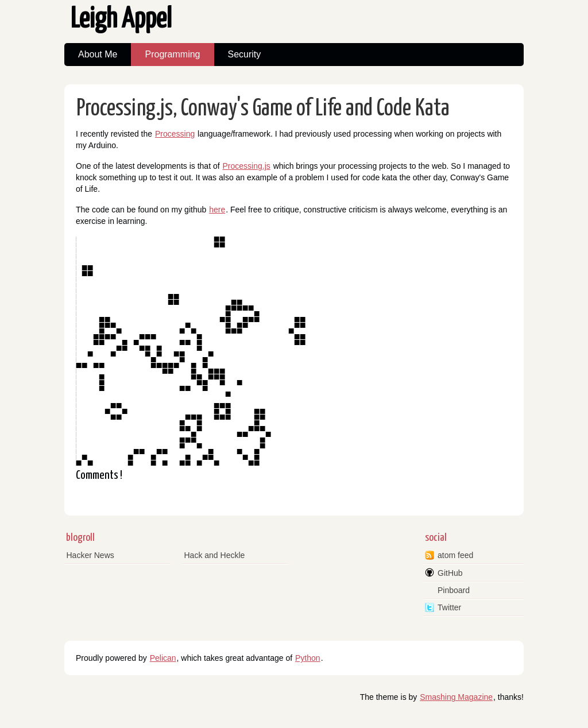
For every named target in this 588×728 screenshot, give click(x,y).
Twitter (449, 607)
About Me (98, 54)
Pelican (163, 658)
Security (245, 54)
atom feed (455, 555)
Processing (175, 134)
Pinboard (454, 590)
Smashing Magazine (456, 697)
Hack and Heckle (215, 555)
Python (308, 658)
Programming (172, 54)
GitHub (450, 573)
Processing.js (246, 166)
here (217, 210)
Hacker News (90, 555)
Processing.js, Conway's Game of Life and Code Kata (263, 109)
